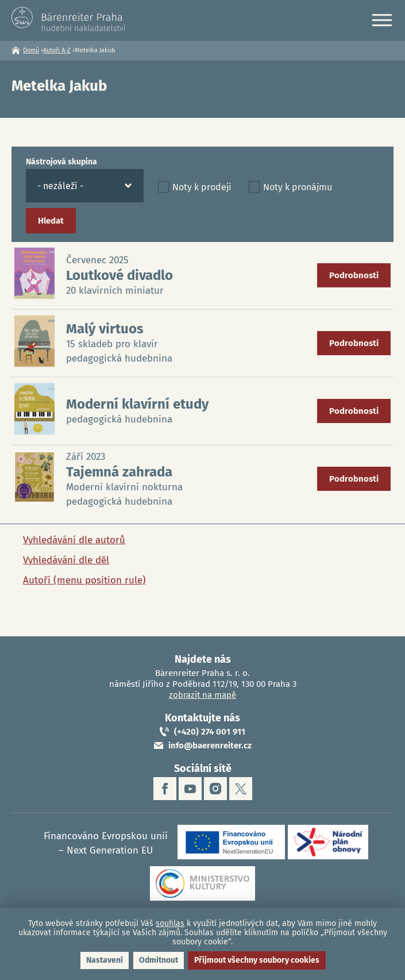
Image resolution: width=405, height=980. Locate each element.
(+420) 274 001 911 (210, 732)
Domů (31, 50)
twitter (241, 789)
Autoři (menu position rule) (84, 580)
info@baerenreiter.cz (210, 745)
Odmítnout (159, 960)
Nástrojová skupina (61, 162)
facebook (165, 789)
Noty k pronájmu (298, 187)
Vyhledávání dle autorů (74, 540)
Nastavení (105, 960)
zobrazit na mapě (203, 695)
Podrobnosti (354, 275)
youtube (190, 789)
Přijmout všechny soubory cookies (257, 960)
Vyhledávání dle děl (66, 560)
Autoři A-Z (57, 50)
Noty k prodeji (202, 187)
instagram (215, 789)
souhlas (170, 923)
